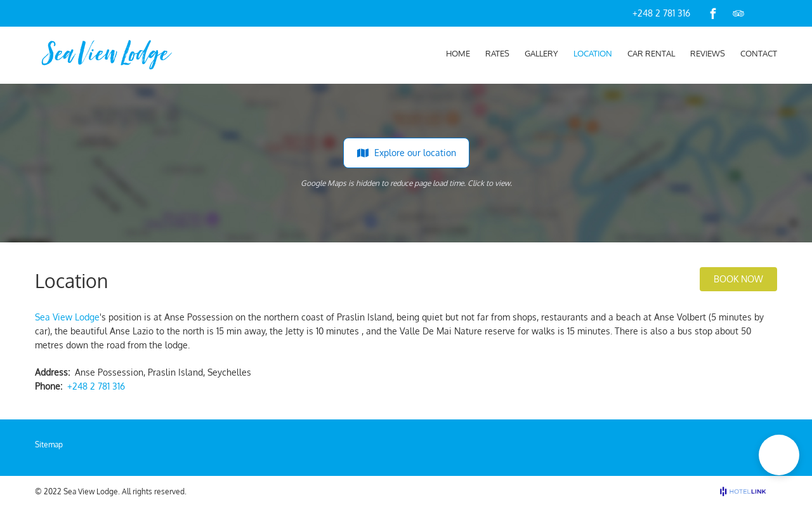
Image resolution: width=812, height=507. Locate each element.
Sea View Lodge (67, 317)
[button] (779, 455)
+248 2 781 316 (661, 13)
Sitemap (49, 444)
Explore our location (406, 153)
